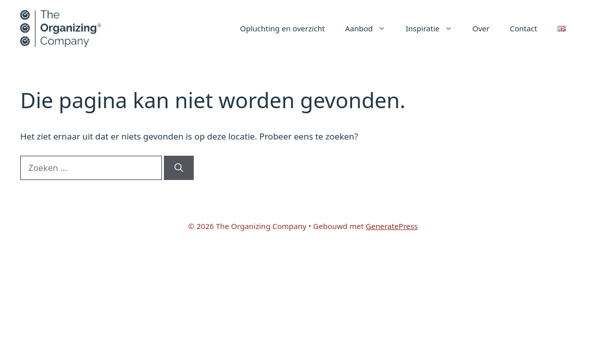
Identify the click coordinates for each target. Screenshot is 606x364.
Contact (524, 28)
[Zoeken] (179, 168)
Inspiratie (434, 28)
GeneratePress (392, 226)
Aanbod (370, 28)
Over (481, 28)
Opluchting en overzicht (283, 28)
